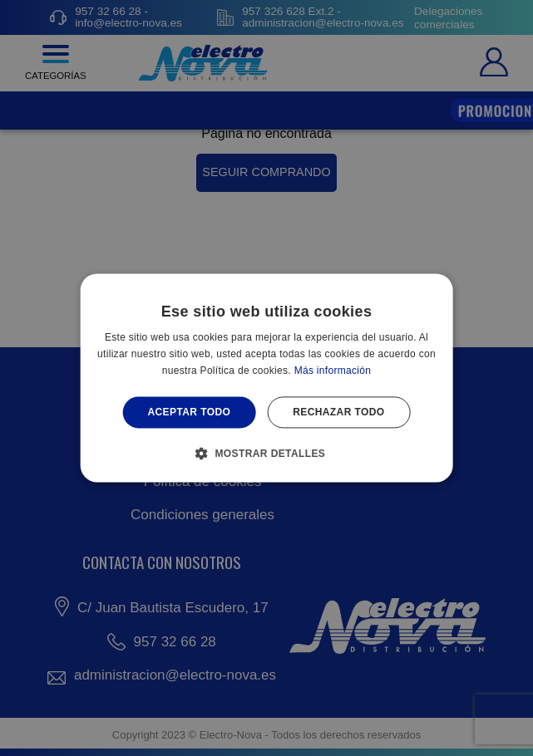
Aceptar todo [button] (189, 412)
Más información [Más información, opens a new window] (333, 371)
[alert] (266, 378)
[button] (267, 454)
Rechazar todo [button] (338, 412)
